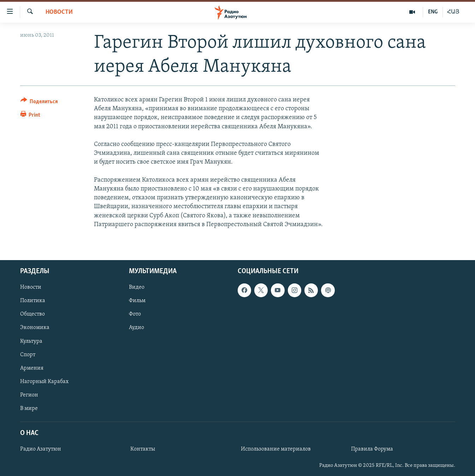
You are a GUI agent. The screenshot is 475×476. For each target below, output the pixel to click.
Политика (33, 301)
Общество (32, 314)
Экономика (35, 328)
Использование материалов (276, 449)
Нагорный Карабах (44, 382)
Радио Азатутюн (41, 449)
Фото (135, 314)
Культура (31, 341)
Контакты (143, 449)
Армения (32, 368)
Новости (59, 12)
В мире (29, 409)
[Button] (39, 103)
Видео (137, 287)
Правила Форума (372, 449)
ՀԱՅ (453, 12)
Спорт (28, 354)
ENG (433, 12)
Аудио (136, 328)
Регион (29, 395)
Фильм (137, 301)
